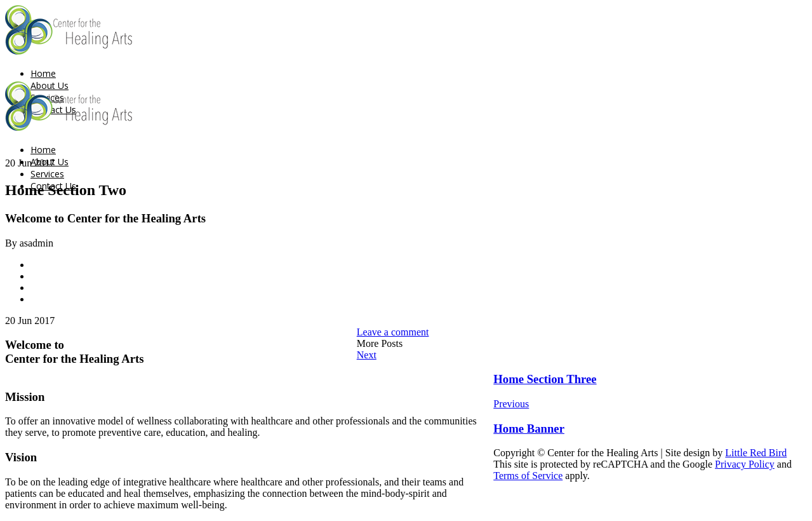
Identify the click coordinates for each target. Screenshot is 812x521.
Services (47, 174)
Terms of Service (528, 476)
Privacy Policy (745, 464)
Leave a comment (393, 332)
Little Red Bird (756, 453)
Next (367, 355)
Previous (511, 404)
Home (43, 73)
